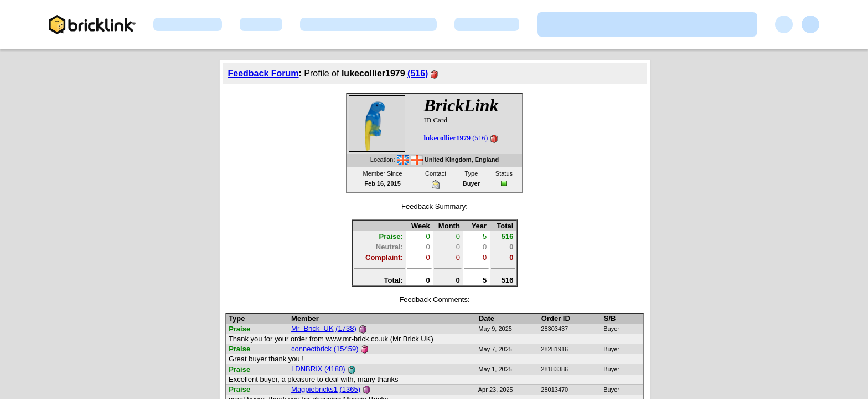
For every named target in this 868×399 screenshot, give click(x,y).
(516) (418, 73)
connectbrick (311, 349)
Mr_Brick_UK (312, 328)
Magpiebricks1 (314, 389)
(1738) (346, 328)
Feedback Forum (263, 73)
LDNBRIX (307, 369)
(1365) (350, 389)
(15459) (346, 349)
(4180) (335, 369)
